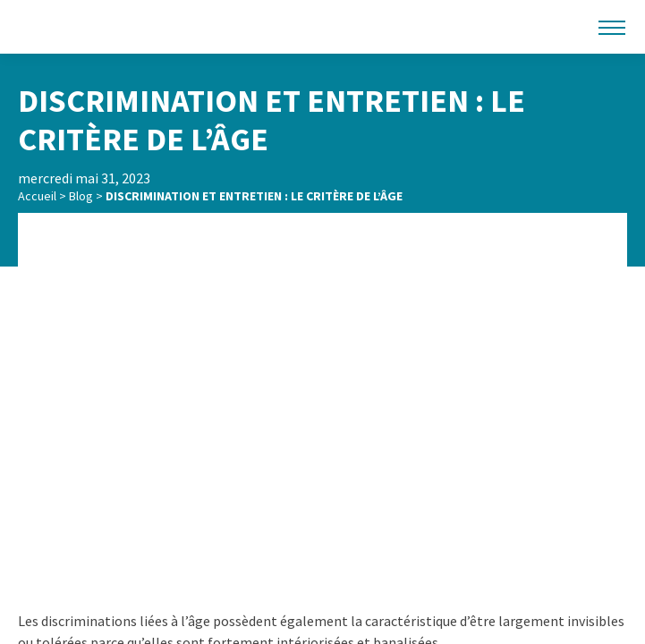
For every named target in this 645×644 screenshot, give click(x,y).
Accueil (37, 196)
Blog (81, 196)
